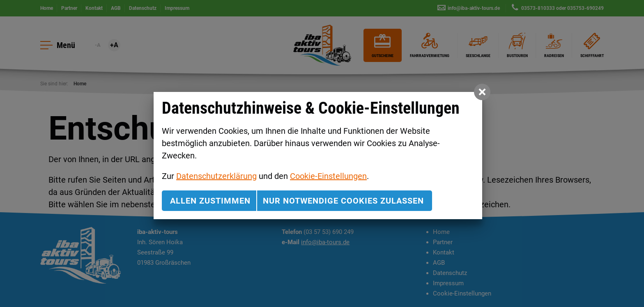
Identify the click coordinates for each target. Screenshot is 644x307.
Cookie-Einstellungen (328, 176)
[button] (482, 92)
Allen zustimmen (210, 201)
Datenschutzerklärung (216, 176)
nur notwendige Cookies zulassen (343, 201)
